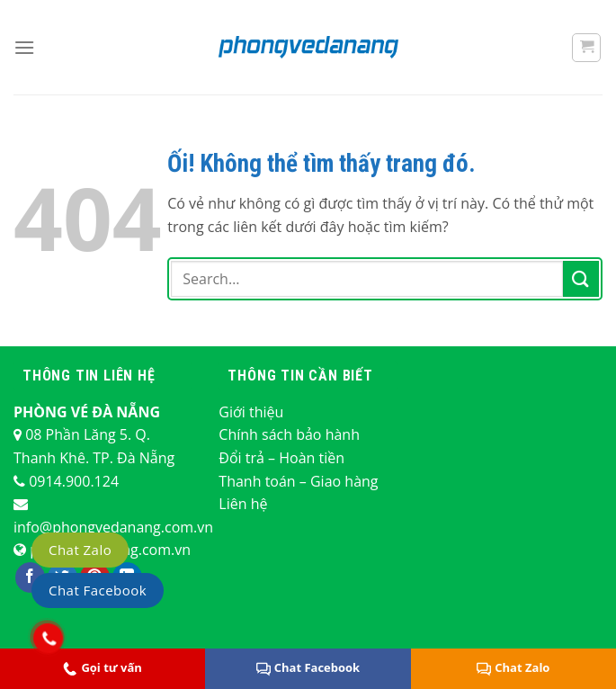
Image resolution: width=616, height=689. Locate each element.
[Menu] (24, 47)
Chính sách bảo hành (289, 434)
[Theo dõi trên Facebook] (30, 577)
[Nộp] (581, 278)
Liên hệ (243, 504)
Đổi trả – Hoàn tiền (281, 458)
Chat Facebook (308, 667)
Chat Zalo (80, 550)
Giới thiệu (251, 412)
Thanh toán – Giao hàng (298, 481)
